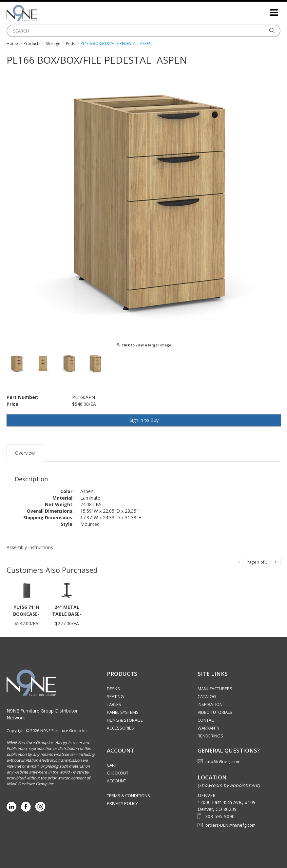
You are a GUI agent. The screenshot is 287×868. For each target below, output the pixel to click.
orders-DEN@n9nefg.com (230, 825)
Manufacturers (215, 689)
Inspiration (210, 704)
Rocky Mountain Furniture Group (39, 13)
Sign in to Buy (144, 420)
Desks (113, 689)
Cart (112, 765)
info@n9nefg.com (223, 761)
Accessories (120, 728)
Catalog (207, 696)
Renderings (210, 736)
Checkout (118, 773)
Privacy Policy (122, 803)
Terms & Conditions (128, 796)
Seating (115, 696)
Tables (114, 704)
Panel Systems (123, 712)
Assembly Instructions (30, 547)
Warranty (209, 728)
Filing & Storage (125, 720)
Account (116, 781)
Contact (207, 720)
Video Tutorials (215, 712)
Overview (25, 453)
